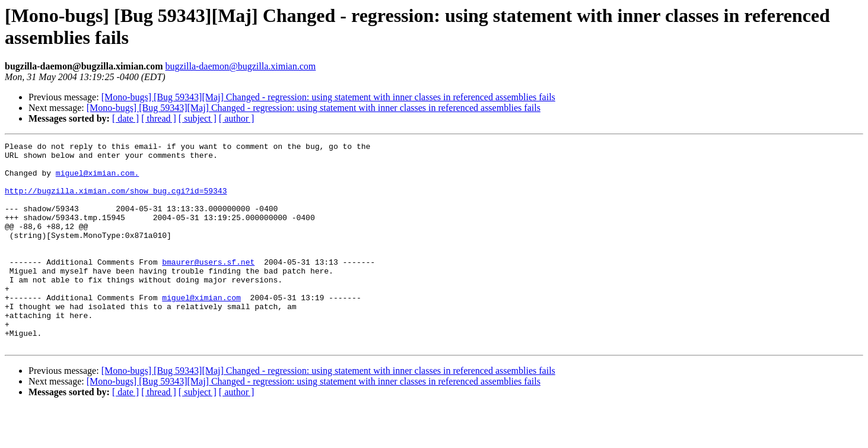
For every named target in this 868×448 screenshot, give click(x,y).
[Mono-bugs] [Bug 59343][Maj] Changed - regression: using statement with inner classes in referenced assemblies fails (328, 97)
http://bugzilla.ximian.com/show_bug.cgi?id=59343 (116, 201)
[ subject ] (198, 118)
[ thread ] (159, 118)
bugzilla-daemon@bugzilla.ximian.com (240, 66)
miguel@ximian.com (201, 329)
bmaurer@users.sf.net (208, 287)
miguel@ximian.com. (97, 180)
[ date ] (125, 118)
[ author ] (237, 118)
